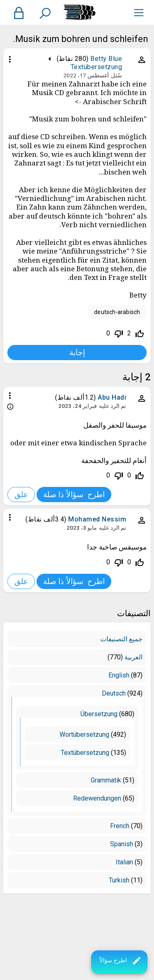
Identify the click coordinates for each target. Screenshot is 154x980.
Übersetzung (99, 714)
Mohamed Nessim (97, 519)
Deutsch (114, 693)
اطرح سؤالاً (121, 961)
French (120, 826)
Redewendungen (97, 798)
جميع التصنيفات (121, 639)
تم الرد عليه (113, 406)
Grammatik (106, 780)
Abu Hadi (112, 397)
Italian (124, 862)
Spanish (122, 844)
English (119, 675)
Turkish (119, 880)
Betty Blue (106, 59)
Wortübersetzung (84, 734)
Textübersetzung (97, 67)
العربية (133, 657)
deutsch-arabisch (117, 312)
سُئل (116, 75)
